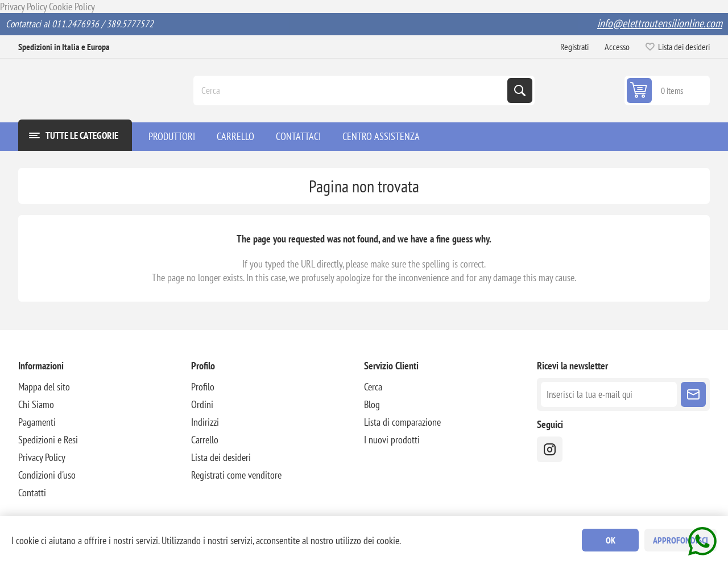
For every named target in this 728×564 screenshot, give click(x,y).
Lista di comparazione (402, 422)
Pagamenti (37, 422)
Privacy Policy (23, 7)
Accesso (617, 47)
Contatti (32, 493)
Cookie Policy (72, 7)
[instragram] (550, 449)
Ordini (202, 404)
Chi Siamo (36, 404)
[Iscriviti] (609, 394)
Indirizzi (205, 422)
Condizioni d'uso (47, 475)
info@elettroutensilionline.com (660, 23)
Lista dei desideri (221, 457)
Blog (372, 404)
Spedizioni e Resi (48, 440)
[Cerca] (351, 90)
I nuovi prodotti (392, 440)
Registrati (574, 47)
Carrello (205, 440)
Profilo (203, 387)
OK (611, 540)
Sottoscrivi (693, 394)
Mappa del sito (44, 387)
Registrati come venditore (236, 475)
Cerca (520, 90)
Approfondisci (681, 540)
